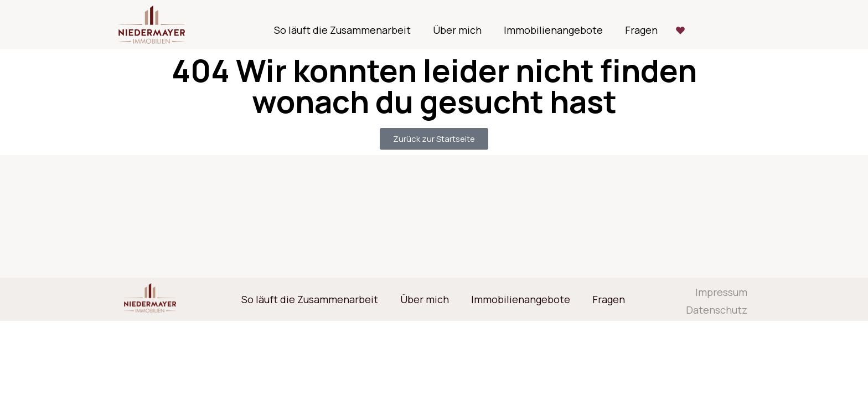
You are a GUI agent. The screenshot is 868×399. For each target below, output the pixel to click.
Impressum (721, 292)
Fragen (641, 30)
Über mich (457, 30)
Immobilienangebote (553, 30)
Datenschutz (717, 310)
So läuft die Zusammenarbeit (342, 30)
